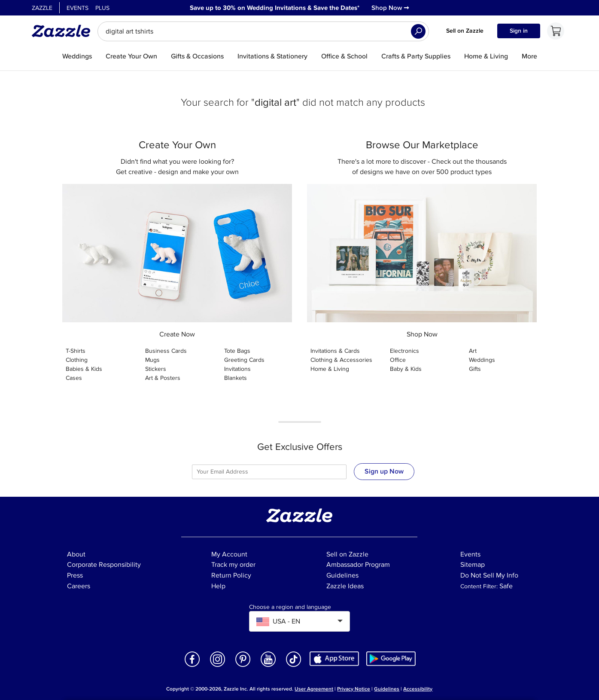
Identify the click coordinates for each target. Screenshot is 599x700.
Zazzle (42, 8)
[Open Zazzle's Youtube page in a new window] (268, 666)
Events (78, 8)
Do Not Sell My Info (489, 575)
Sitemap (473, 565)
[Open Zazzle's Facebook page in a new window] (192, 666)
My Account (229, 554)
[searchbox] (263, 31)
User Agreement (314, 689)
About (76, 554)
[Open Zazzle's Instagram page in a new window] (218, 666)
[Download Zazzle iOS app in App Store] (334, 658)
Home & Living (330, 369)
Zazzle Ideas (345, 586)
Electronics (404, 351)
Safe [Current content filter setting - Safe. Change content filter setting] (506, 586)
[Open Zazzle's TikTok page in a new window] (294, 666)
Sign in (519, 31)
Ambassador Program (358, 565)
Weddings (482, 360)
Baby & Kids (406, 369)
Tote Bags (237, 351)
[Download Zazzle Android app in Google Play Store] (391, 658)
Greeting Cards (244, 360)
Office (398, 360)
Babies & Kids (84, 369)
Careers (79, 586)
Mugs (152, 360)
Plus (102, 8)
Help (218, 586)
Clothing (77, 360)
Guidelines (342, 575)
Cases (74, 378)
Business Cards (166, 351)
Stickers (156, 369)
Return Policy (231, 575)
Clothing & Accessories (341, 360)
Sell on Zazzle (465, 31)
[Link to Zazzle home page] (64, 31)
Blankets (236, 378)
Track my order (233, 565)
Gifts (475, 369)
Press (75, 575)
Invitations (237, 369)
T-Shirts (76, 351)
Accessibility (418, 689)
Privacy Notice (354, 689)
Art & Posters (163, 378)
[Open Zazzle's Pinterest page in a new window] (243, 666)
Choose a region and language (290, 607)
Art (473, 351)
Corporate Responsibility (104, 565)
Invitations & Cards (335, 351)
